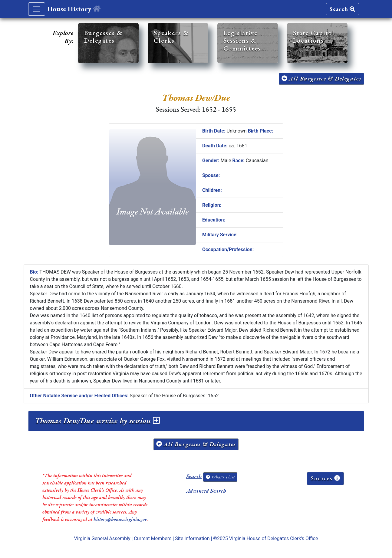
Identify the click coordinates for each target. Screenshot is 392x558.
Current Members (153, 538)
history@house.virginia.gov (120, 519)
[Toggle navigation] (37, 9)
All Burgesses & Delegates (321, 79)
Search (342, 9)
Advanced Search (206, 491)
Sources (325, 478)
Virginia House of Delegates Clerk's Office (274, 538)
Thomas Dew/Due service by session (97, 421)
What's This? (220, 477)
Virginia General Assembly (102, 538)
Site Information (192, 538)
